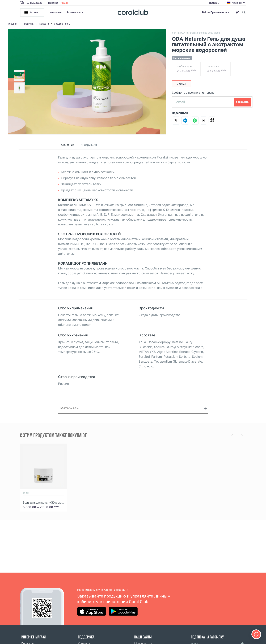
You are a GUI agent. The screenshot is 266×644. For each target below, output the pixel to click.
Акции (64, 3)
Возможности (75, 12)
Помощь (214, 3)
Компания (56, 12)
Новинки (53, 3)
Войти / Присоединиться (216, 12)
